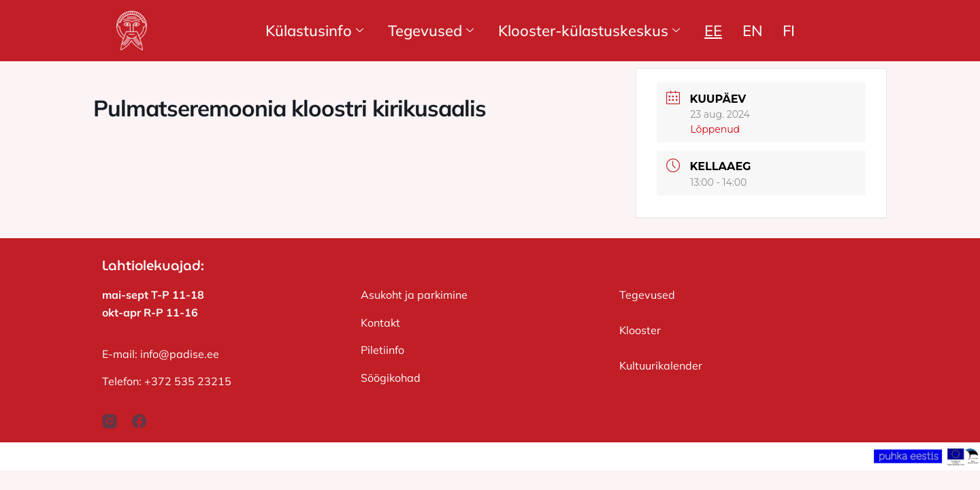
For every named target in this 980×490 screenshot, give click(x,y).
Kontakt (380, 323)
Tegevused (431, 31)
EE (713, 31)
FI (789, 31)
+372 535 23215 (188, 381)
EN (752, 31)
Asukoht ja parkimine (414, 295)
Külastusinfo (314, 31)
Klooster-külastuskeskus (589, 31)
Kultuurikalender (661, 365)
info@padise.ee (180, 354)
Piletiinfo (382, 350)
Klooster (640, 330)
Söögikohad (391, 378)
